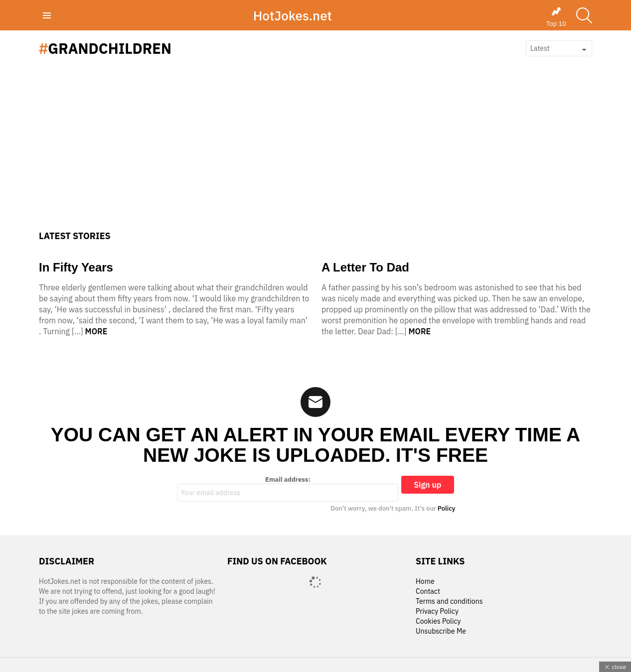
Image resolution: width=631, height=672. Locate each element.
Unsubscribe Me (441, 631)
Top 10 (556, 17)
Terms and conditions (449, 602)
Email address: (288, 489)
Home (425, 582)
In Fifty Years (76, 267)
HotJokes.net (293, 15)
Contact (428, 592)
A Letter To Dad (365, 267)
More (96, 331)
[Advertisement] (315, 156)
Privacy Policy (437, 611)
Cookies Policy (438, 621)
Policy (447, 508)
